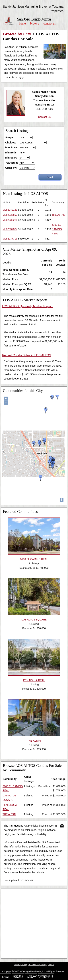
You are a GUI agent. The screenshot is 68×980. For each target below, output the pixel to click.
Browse (34, 24)
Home (22, 24)
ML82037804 (10, 229)
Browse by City (17, 34)
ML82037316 (10, 239)
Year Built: (12, 163)
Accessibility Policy (38, 965)
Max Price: (12, 147)
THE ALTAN (58, 215)
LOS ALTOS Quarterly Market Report (27, 306)
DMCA (51, 965)
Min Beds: (11, 153)
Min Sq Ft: (11, 158)
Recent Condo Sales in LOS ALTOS (27, 355)
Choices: (11, 143)
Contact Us (50, 24)
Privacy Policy (21, 965)
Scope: (10, 137)
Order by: (11, 168)
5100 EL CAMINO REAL (57, 229)
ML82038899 (10, 215)
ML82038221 (10, 220)
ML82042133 (10, 210)
